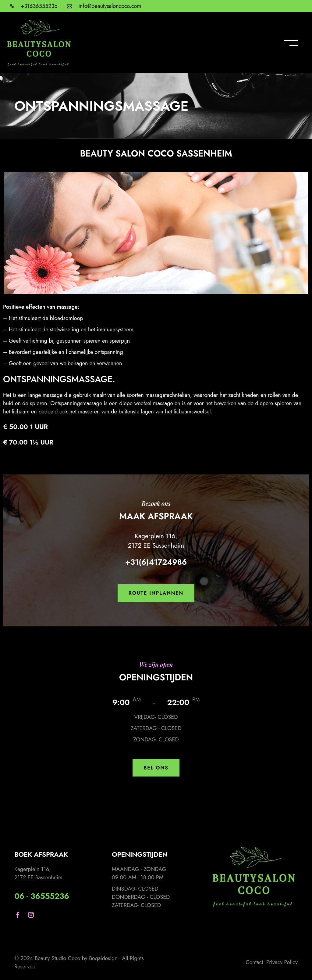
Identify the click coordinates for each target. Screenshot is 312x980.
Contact (254, 962)
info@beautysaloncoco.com (110, 6)
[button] (156, 593)
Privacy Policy (282, 962)
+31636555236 (39, 6)
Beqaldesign (103, 958)
